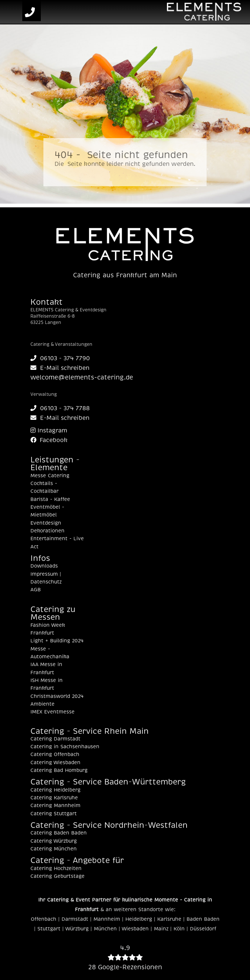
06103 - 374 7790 (60, 358)
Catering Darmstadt (55, 739)
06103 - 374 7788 (60, 408)
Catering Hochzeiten (56, 869)
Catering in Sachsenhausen (65, 747)
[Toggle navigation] (12, 12)
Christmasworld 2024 (57, 696)
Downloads (44, 566)
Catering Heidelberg (55, 790)
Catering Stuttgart (54, 814)
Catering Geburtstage (57, 876)
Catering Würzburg (54, 841)
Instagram (49, 431)
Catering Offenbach (55, 755)
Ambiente (42, 704)
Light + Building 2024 (57, 641)
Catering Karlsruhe (54, 798)
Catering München (54, 849)
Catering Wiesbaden (55, 763)
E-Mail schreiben (60, 368)
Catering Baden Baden (59, 833)
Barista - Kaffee (50, 499)
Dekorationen (47, 531)
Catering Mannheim (55, 806)
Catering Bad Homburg (59, 770)
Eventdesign (46, 523)
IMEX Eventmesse (52, 712)
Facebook (49, 440)
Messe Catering (50, 476)
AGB (36, 590)
